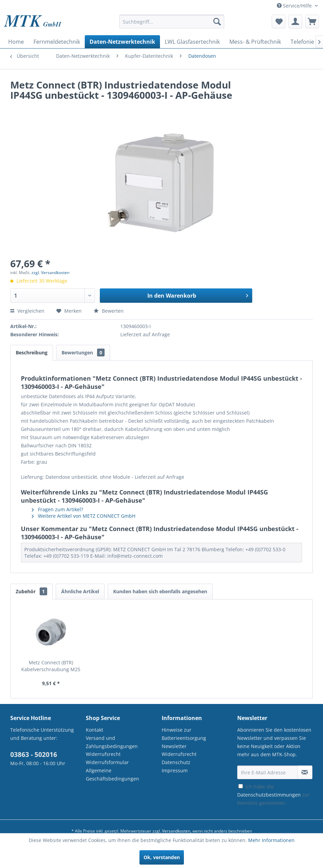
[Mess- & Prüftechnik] (255, 42)
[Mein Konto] (295, 22)
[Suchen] (217, 22)
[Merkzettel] (279, 22)
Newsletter (174, 746)
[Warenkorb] (312, 22)
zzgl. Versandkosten (50, 273)
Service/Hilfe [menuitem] (295, 6)
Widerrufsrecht (103, 754)
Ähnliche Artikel (80, 591)
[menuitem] (172, 25)
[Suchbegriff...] (172, 22)
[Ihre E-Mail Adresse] (267, 772)
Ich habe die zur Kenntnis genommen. (273, 795)
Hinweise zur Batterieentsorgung (184, 734)
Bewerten (109, 311)
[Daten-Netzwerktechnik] (122, 42)
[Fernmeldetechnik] (57, 42)
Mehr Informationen (271, 840)
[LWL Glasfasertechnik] (192, 42)
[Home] (16, 42)
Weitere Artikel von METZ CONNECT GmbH (84, 516)
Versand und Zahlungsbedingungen (112, 742)
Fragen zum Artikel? (57, 509)
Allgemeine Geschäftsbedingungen (112, 775)
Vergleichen (27, 311)
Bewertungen (83, 352)
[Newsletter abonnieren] (305, 772)
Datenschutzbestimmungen (269, 795)
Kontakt (95, 730)
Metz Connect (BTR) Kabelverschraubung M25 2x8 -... (51, 666)
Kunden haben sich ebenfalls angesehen (160, 591)
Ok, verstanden (162, 857)
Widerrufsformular (107, 762)
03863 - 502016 (34, 755)
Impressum (175, 770)
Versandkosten (176, 831)
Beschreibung (32, 352)
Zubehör (31, 591)
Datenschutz (176, 762)
